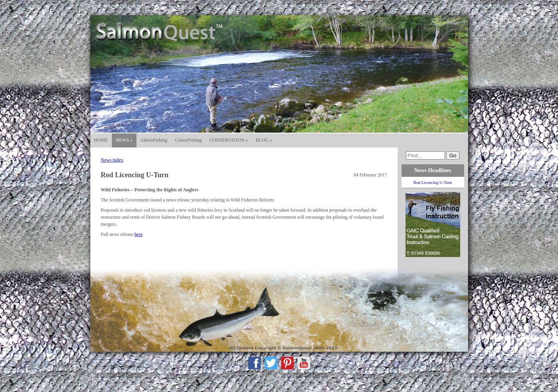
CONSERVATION (229, 140)
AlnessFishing (154, 140)
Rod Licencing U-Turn (433, 182)
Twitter (271, 363)
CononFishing (188, 140)
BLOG (264, 140)
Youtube (304, 363)
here (139, 234)
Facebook (255, 363)
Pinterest (287, 363)
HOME (101, 140)
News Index (112, 160)
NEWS (124, 140)
